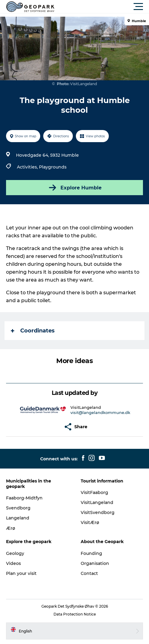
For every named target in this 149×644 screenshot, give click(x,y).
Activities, (28, 167)
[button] (102, 7)
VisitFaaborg (94, 492)
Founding (91, 553)
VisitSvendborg (98, 512)
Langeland (18, 518)
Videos (13, 563)
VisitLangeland (97, 502)
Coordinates (33, 331)
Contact (89, 573)
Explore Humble (75, 188)
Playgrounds (53, 167)
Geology (15, 553)
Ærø (11, 528)
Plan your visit (21, 573)
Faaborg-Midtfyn (24, 498)
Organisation (95, 563)
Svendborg (18, 508)
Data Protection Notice (75, 614)
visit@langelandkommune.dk (100, 412)
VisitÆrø (90, 522)
